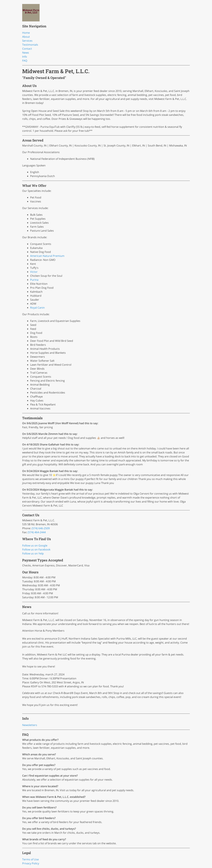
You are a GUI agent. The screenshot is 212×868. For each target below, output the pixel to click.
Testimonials (30, 45)
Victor (34, 272)
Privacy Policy (31, 863)
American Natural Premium (47, 256)
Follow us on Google (35, 545)
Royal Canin (37, 308)
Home (26, 33)
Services (27, 41)
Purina (34, 280)
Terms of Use (30, 859)
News (26, 53)
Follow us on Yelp (33, 553)
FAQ (25, 61)
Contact (27, 49)
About (26, 37)
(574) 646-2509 (41, 528)
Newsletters (30, 725)
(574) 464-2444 (37, 532)
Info (25, 57)
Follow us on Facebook (36, 549)
